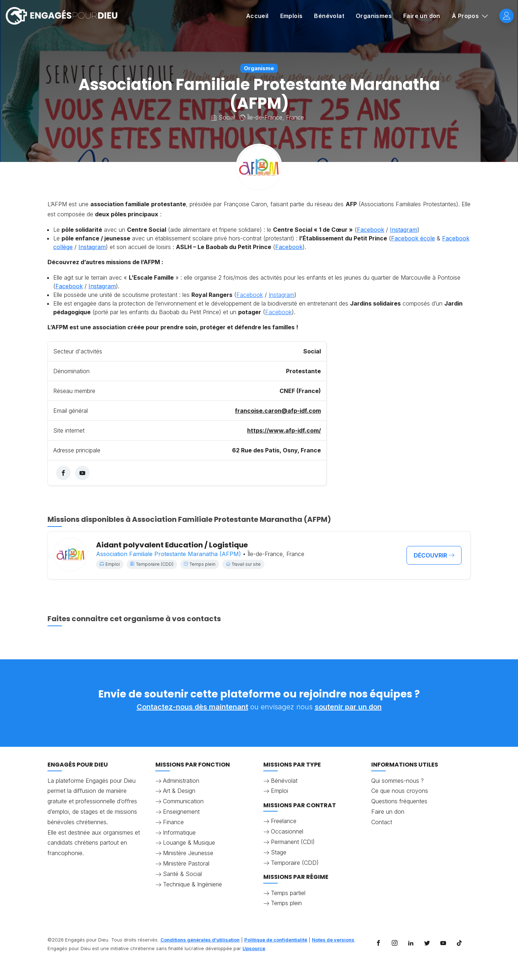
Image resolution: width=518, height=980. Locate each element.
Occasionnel (287, 831)
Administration (181, 781)
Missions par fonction (193, 765)
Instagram (404, 230)
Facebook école (413, 238)
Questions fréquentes (399, 801)
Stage (279, 852)
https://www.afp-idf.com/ (284, 430)
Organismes (374, 16)
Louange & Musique (189, 843)
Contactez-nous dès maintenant (192, 707)
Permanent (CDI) (293, 842)
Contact (382, 822)
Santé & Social (182, 874)
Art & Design (179, 791)
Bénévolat (329, 16)
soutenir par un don (348, 707)
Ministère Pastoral (186, 863)
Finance (173, 822)
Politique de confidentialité (276, 940)
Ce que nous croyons (400, 791)
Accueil (257, 16)
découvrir (434, 555)
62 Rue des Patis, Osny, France (276, 450)
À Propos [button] (466, 16)
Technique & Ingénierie (192, 884)
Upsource (254, 948)
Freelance (284, 821)
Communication (183, 801)
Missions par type (292, 765)
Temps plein (286, 903)
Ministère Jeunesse (188, 853)
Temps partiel (288, 893)
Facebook (371, 230)
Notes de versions (333, 940)
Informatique (179, 832)
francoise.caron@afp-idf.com (278, 411)
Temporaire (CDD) (295, 863)
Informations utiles (405, 765)
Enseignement (181, 812)
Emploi (280, 791)
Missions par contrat (300, 805)
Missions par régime (296, 877)
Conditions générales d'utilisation (200, 940)
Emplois (292, 16)
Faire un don (422, 16)
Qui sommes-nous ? (397, 781)
